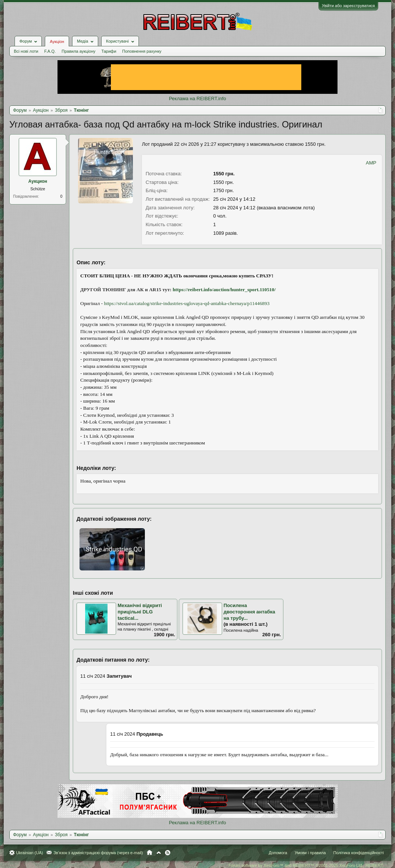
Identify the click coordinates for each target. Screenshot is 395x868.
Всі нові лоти (26, 51)
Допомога (278, 853)
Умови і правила (310, 853)
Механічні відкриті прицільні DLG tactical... (140, 612)
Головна (150, 853)
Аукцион (38, 181)
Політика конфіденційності (359, 853)
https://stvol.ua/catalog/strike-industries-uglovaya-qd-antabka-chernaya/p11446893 (187, 303)
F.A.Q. (50, 51)
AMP (371, 163)
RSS (168, 853)
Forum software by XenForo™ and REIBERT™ (306, 865)
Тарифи (109, 51)
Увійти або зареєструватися (348, 6)
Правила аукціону (78, 51)
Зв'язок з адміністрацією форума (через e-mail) (98, 853)
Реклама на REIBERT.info (197, 99)
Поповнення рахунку (142, 51)
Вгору (159, 853)
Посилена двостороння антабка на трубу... (249, 612)
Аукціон (57, 41)
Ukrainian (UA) (29, 853)
